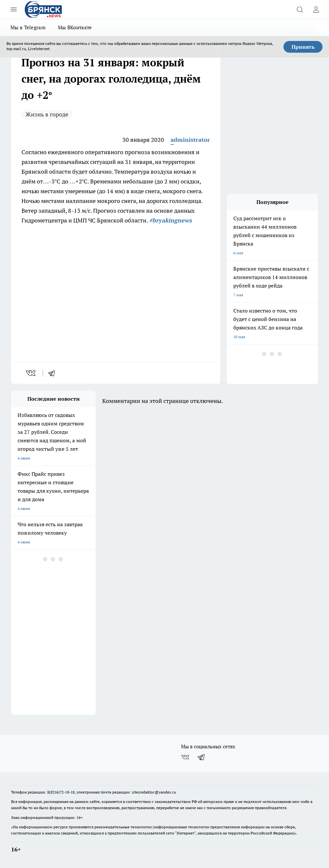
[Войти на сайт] (316, 9)
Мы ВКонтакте (75, 27)
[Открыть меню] (14, 9)
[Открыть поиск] (300, 9)
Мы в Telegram (28, 27)
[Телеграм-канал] (201, 757)
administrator (190, 140)
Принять (303, 47)
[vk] (31, 373)
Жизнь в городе (47, 114)
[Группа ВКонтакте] (185, 757)
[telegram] (54, 373)
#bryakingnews (170, 220)
